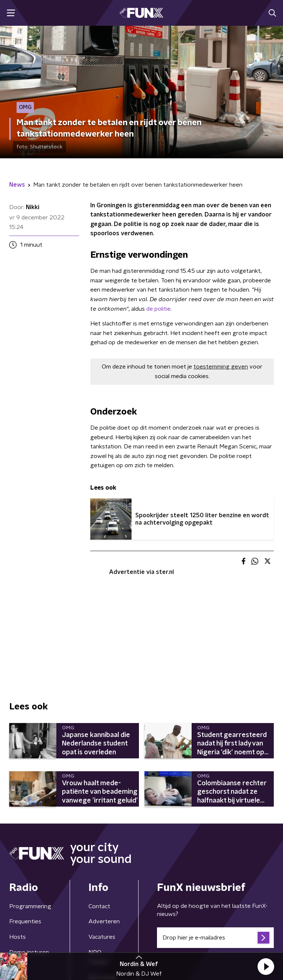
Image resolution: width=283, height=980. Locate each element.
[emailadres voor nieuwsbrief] (215, 938)
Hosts (18, 937)
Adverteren (104, 921)
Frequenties (25, 921)
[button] (266, 966)
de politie (158, 309)
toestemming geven (221, 367)
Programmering (30, 906)
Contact (99, 906)
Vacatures (102, 937)
